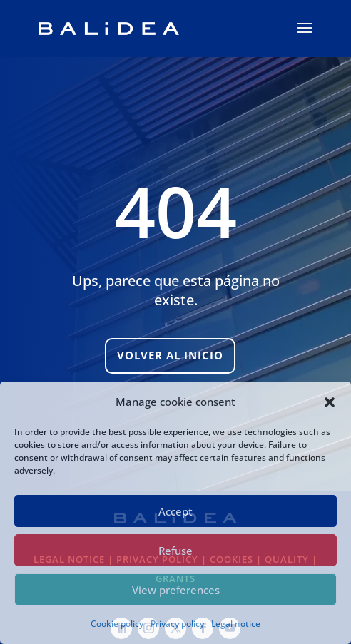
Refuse (175, 551)
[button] (330, 402)
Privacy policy (177, 624)
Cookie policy (117, 624)
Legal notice (236, 624)
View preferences (176, 590)
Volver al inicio (170, 355)
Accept (175, 511)
